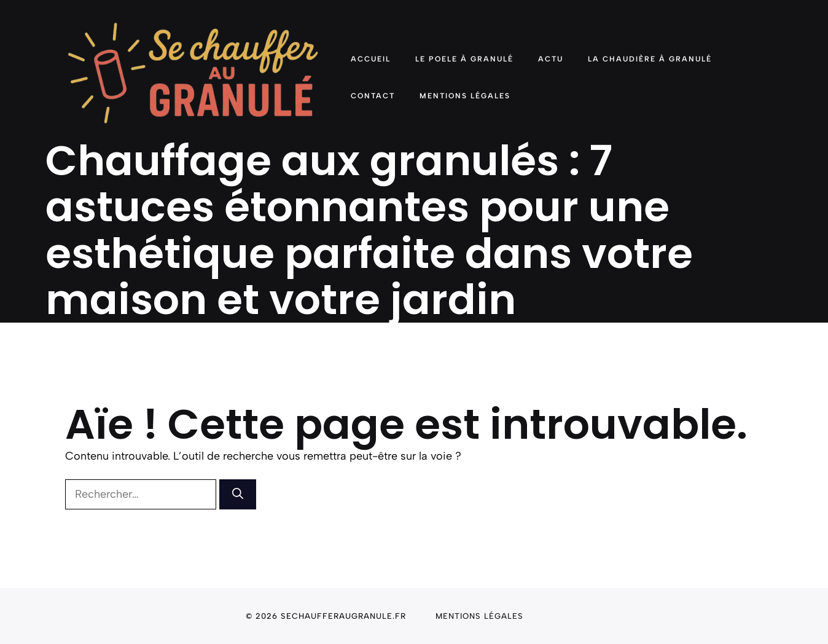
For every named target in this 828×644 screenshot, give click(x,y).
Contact (373, 96)
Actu (551, 59)
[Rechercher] (238, 494)
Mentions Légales (465, 96)
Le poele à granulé (464, 59)
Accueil (371, 59)
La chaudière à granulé (650, 59)
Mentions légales (479, 616)
